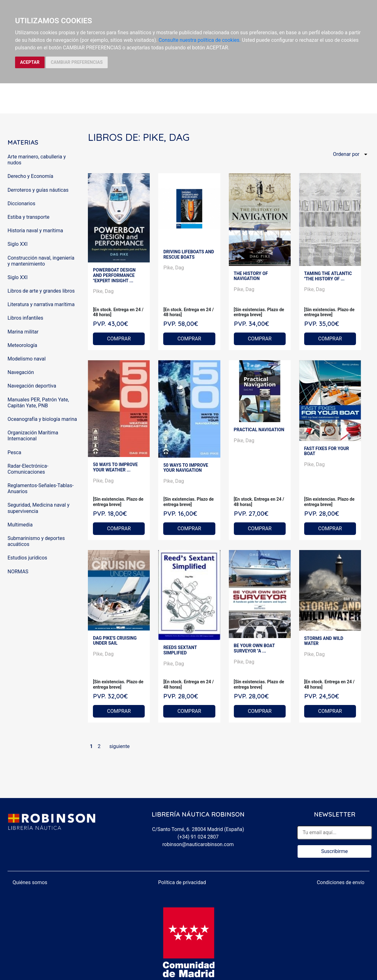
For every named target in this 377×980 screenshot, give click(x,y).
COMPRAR (119, 339)
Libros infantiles (25, 318)
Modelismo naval (27, 359)
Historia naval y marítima (35, 231)
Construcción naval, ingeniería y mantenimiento (41, 261)
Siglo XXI (18, 244)
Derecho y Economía (30, 176)
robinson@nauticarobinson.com (198, 844)
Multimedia (20, 525)
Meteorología (22, 345)
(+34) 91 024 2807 (198, 837)
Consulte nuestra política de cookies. (200, 40)
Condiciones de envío (341, 882)
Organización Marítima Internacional (33, 436)
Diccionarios (21, 204)
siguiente (119, 746)
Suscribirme (334, 851)
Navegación (21, 372)
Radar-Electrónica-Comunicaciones (28, 469)
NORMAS (18, 572)
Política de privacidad (182, 882)
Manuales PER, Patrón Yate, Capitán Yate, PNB (38, 403)
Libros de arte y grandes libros (41, 291)
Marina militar (23, 332)
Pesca (14, 452)
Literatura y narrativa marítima (41, 304)
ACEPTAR (30, 62)
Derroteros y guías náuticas (38, 190)
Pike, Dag (103, 291)
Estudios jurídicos (27, 558)
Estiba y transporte (28, 217)
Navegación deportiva (32, 386)
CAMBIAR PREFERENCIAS (77, 62)
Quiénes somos (30, 882)
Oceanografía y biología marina (42, 419)
